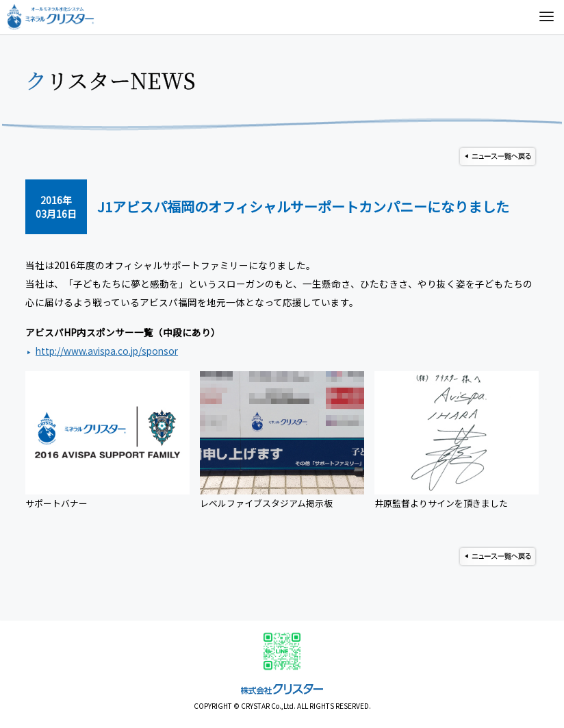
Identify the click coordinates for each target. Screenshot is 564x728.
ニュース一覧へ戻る (498, 156)
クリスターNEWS (111, 80)
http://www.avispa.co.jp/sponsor (107, 351)
